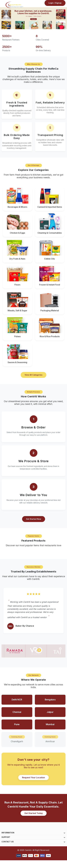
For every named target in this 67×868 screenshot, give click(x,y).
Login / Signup (55, 4)
